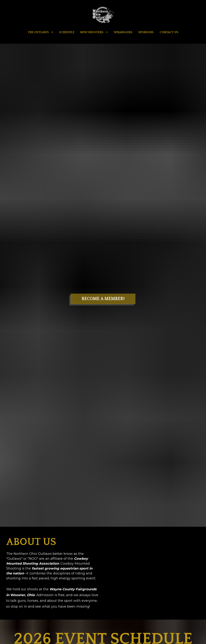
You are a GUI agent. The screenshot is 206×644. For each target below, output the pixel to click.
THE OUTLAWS (40, 32)
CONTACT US (169, 32)
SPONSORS (146, 32)
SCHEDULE (67, 32)
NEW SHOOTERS (94, 32)
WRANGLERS (123, 32)
